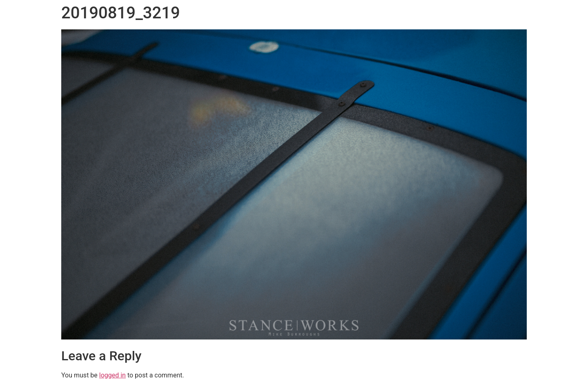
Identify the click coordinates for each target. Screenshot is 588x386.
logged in (112, 375)
